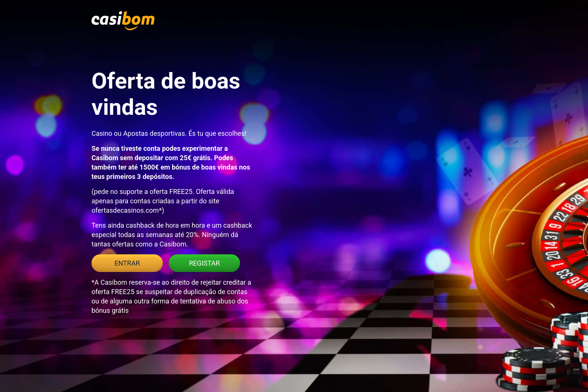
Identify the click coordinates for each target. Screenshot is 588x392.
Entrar (127, 263)
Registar (204, 263)
